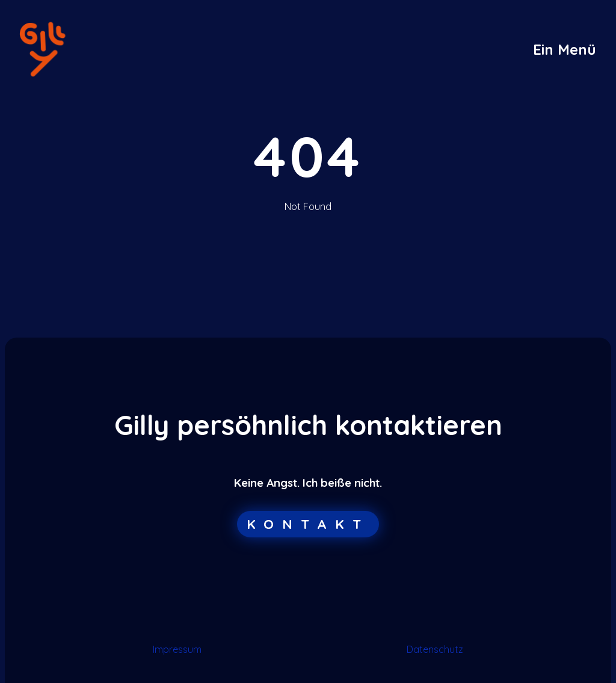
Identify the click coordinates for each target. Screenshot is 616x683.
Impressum (177, 649)
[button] (565, 49)
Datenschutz (435, 649)
